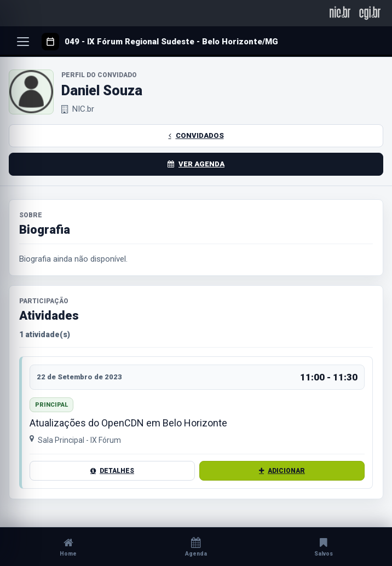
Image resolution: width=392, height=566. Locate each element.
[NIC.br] (340, 13)
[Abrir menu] (23, 42)
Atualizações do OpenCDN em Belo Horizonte (128, 423)
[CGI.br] (370, 13)
